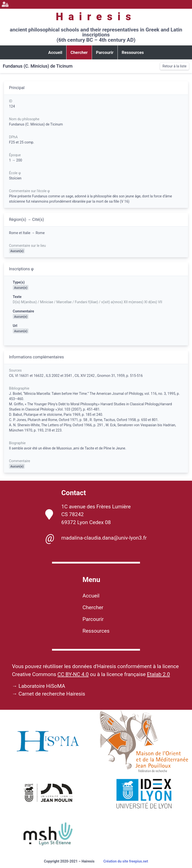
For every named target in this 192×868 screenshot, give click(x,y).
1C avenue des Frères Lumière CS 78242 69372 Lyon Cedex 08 (88, 514)
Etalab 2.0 (158, 674)
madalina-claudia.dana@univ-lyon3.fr (96, 538)
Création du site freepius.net (126, 861)
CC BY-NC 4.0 (73, 674)
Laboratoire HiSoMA (42, 686)
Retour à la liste (174, 66)
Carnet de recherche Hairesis (52, 694)
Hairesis (96, 17)
